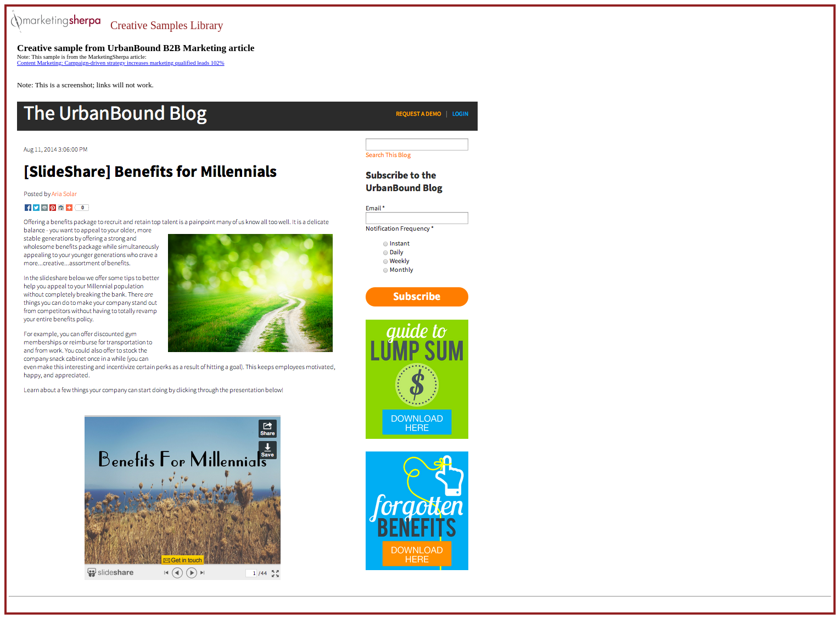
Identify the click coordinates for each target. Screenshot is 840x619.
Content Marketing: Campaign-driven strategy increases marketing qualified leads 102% (121, 63)
